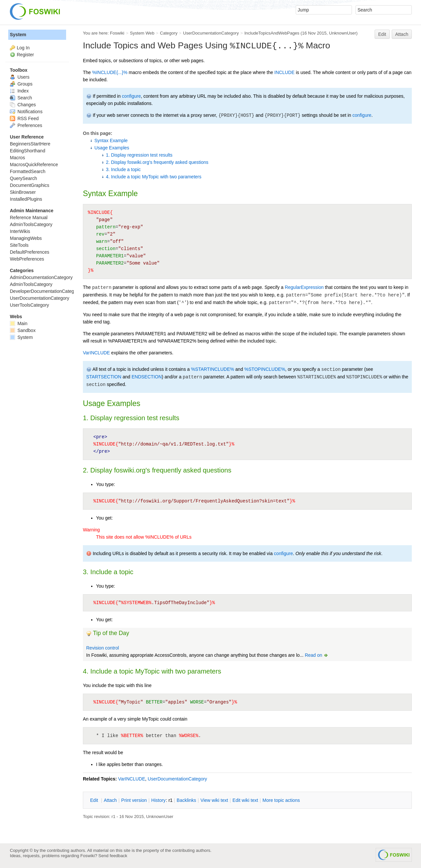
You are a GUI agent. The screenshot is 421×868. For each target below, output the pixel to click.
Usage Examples (112, 148)
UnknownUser (343, 33)
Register (25, 55)
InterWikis (20, 231)
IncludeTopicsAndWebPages (272, 33)
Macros (17, 158)
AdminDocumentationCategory (41, 277)
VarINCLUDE (96, 353)
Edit (382, 34)
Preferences (26, 125)
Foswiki (117, 33)
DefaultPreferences (30, 252)
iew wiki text (214, 800)
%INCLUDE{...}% (110, 72)
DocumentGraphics (30, 185)
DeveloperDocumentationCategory (45, 291)
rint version (134, 800)
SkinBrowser (23, 192)
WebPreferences (27, 259)
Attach (402, 34)
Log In (23, 48)
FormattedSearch (28, 171)
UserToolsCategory (29, 305)
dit (95, 800)
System (18, 35)
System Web (142, 33)
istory (159, 800)
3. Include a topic (123, 169)
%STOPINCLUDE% (265, 369)
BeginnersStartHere (30, 144)
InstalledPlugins (26, 199)
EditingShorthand (27, 151)
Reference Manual (29, 217)
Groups (21, 84)
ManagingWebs (26, 238)
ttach (110, 800)
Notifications (26, 112)
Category (169, 33)
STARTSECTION (104, 377)
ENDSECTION (147, 377)
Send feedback (113, 856)
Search (21, 98)
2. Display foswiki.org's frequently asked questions (157, 162)
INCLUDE (284, 72)
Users (20, 77)
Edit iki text (245, 800)
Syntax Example (111, 140)
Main (19, 323)
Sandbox (23, 330)
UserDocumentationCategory (211, 33)
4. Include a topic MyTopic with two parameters (154, 177)
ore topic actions (281, 800)
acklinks (186, 800)
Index (19, 91)
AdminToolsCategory (31, 224)
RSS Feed (24, 118)
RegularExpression (304, 287)
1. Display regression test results (139, 155)
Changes (23, 105)
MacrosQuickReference (34, 165)
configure (132, 96)
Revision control (103, 648)
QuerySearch (23, 178)
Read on (317, 655)
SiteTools (19, 245)
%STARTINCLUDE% (213, 369)
